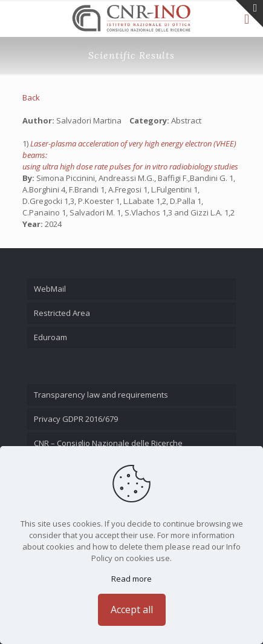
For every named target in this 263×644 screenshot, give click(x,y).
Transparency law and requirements (101, 395)
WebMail (50, 289)
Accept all (132, 609)
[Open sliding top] (249, 14)
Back (31, 97)
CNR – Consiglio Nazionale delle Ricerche (108, 443)
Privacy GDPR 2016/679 (76, 419)
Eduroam (50, 337)
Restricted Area (62, 313)
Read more (131, 579)
